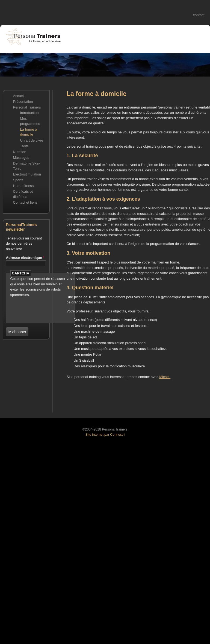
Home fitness (23, 186)
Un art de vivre (32, 140)
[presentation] (42, 306)
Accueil (19, 96)
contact (199, 15)
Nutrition (20, 152)
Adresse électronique (25, 258)
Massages (21, 158)
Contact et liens (25, 202)
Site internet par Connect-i (105, 435)
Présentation (23, 102)
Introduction (29, 113)
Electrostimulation (27, 174)
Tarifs (24, 146)
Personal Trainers (27, 107)
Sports (18, 180)
